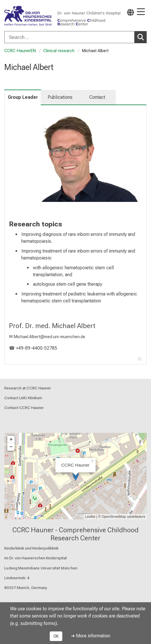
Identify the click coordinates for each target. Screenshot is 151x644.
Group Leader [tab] (23, 97)
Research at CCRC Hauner (28, 388)
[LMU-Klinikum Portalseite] (25, 16)
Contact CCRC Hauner (24, 408)
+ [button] (11, 440)
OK (56, 636)
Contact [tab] (97, 97)
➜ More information (91, 636)
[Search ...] (69, 37)
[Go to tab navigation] (139, 359)
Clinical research (59, 51)
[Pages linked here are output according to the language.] (131, 12)
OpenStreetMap (114, 517)
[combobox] (75, 37)
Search (142, 37)
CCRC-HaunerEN (20, 51)
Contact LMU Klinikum (23, 398)
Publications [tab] (60, 97)
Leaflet (90, 517)
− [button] (11, 447)
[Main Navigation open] (141, 12)
